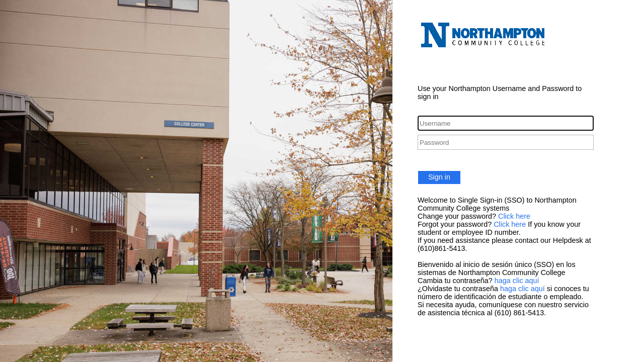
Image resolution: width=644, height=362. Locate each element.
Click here (514, 216)
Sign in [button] (439, 177)
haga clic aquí (517, 281)
